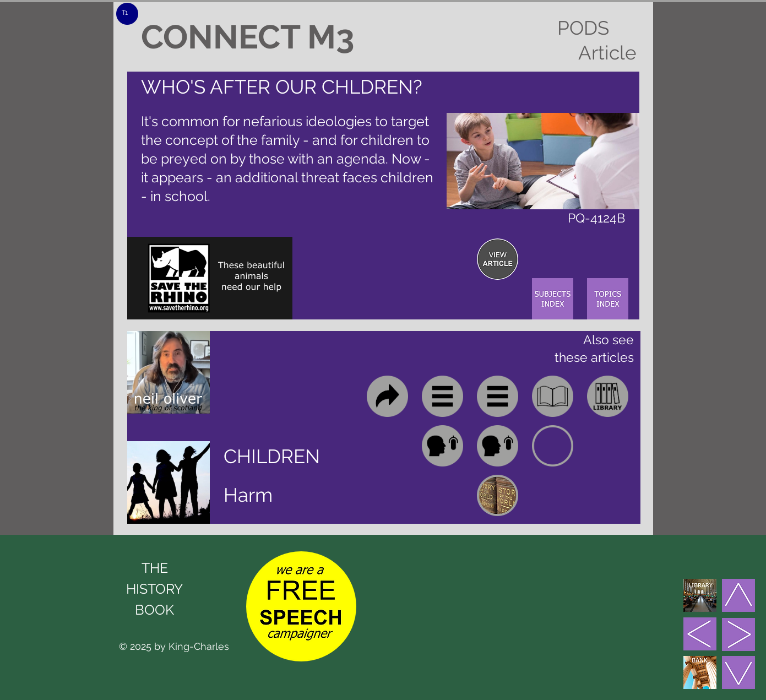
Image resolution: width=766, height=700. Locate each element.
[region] (498, 259)
